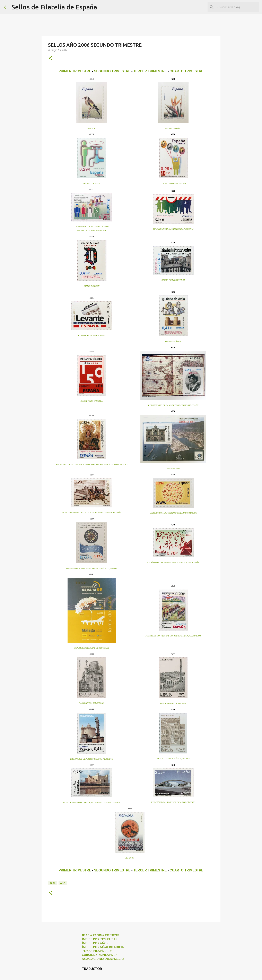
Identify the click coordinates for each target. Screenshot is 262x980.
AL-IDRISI (130, 858)
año (63, 883)
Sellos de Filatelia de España (54, 7)
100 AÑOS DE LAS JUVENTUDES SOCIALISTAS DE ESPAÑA (173, 562)
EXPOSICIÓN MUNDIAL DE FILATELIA (91, 648)
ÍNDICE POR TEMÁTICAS (100, 939)
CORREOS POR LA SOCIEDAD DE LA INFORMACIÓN (173, 513)
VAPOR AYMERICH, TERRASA (173, 703)
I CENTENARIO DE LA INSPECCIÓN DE (92, 227)
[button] (51, 58)
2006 (53, 883)
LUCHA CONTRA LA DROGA (173, 183)
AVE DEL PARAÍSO (173, 128)
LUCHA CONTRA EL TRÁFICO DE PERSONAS (173, 229)
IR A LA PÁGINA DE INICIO (101, 935)
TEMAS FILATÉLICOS (97, 951)
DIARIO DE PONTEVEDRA (173, 280)
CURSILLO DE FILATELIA (100, 955)
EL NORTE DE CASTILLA (91, 401)
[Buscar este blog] (237, 7)
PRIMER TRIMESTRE (75, 71)
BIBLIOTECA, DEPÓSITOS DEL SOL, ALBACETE (91, 759)
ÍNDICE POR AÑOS (95, 943)
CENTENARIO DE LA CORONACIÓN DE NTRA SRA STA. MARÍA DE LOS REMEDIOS (91, 464)
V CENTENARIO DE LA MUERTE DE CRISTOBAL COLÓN (173, 405)
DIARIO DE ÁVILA (173, 341)
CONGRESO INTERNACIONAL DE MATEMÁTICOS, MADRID (91, 568)
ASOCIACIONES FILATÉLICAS (103, 959)
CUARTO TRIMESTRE (187, 71)
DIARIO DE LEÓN (92, 286)
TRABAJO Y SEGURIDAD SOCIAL (91, 231)
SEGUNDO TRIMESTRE (112, 71)
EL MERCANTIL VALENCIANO (92, 335)
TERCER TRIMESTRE (150, 71)
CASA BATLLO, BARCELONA (91, 703)
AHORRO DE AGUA (92, 183)
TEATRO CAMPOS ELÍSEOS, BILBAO (173, 759)
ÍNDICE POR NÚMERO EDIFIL (103, 947)
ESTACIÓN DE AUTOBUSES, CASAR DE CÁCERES (173, 802)
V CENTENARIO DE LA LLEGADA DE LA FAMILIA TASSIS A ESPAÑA (91, 513)
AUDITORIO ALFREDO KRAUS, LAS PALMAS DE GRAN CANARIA (91, 802)
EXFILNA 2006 (173, 469)
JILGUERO (92, 128)
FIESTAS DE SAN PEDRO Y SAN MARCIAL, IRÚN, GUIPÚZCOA (173, 636)
